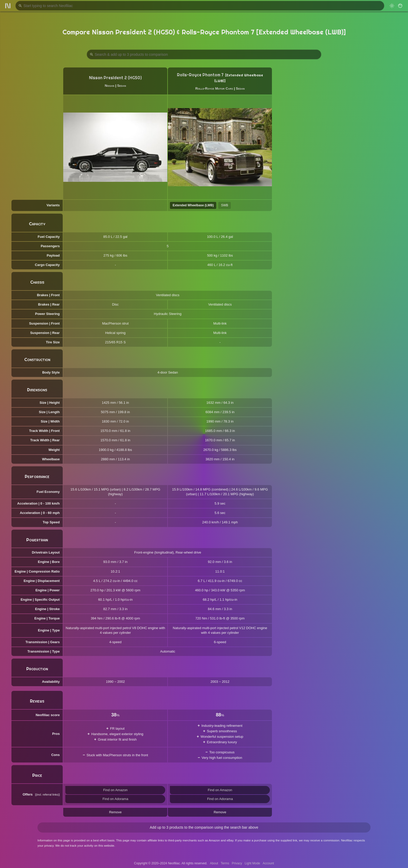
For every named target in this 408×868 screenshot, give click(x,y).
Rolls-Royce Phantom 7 (200, 75)
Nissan (109, 86)
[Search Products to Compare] (204, 54)
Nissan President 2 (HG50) (115, 78)
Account (268, 863)
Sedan (122, 86)
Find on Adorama (115, 799)
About (214, 863)
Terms (225, 863)
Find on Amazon (115, 790)
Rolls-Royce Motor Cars (214, 88)
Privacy (237, 863)
